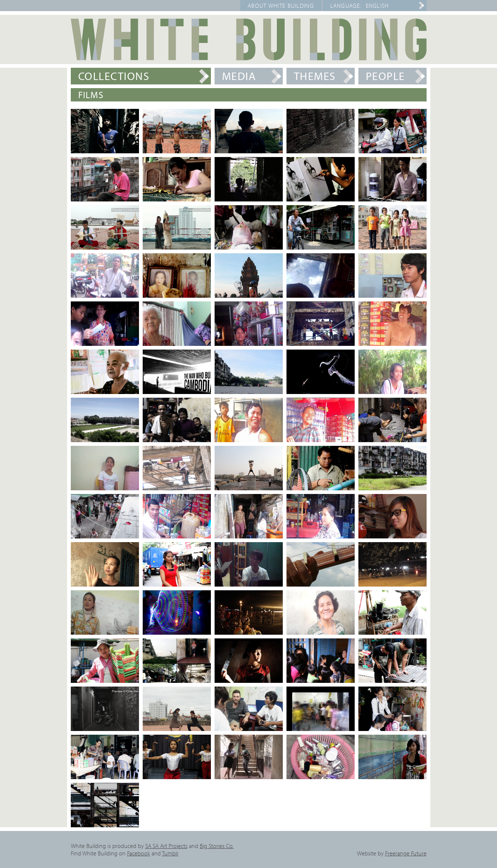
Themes (315, 76)
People (385, 76)
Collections (114, 76)
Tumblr (170, 853)
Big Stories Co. (217, 846)
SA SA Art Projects (166, 846)
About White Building (281, 6)
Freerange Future (406, 853)
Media (239, 76)
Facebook (139, 853)
